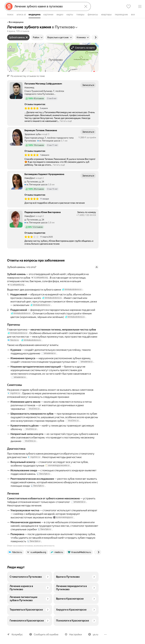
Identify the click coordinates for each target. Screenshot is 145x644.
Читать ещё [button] (66, 121)
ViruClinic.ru (33, 409)
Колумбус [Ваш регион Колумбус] (17, 634)
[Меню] (140, 6)
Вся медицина (16, 22)
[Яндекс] (9, 6)
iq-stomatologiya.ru (63, 517)
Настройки (76, 634)
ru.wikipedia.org (40, 278)
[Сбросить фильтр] (27, 37)
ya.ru (95, 634)
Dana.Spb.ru (43, 474)
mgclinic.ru (14, 393)
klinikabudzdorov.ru (72, 290)
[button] (27, 76)
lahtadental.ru (48, 353)
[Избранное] (129, 6)
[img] (32, 108)
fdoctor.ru (13, 340)
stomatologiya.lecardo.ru (57, 465)
